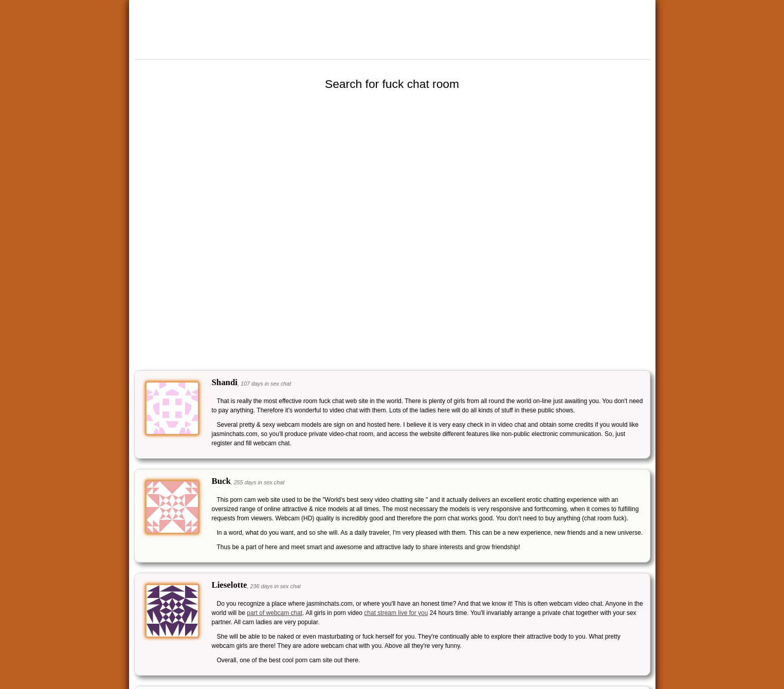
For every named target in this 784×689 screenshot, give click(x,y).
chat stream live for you (396, 613)
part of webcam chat (275, 613)
